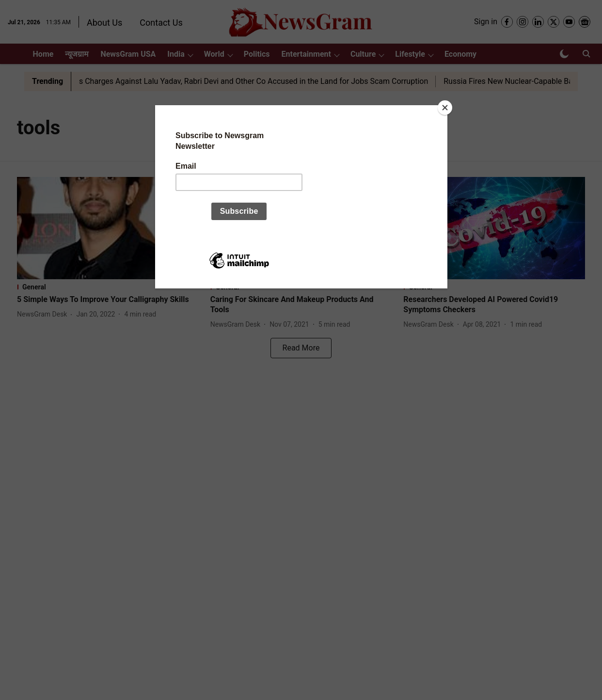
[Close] (445, 108)
